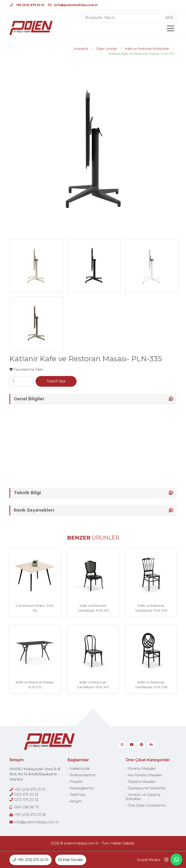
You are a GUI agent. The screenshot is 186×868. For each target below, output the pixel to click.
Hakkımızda (80, 769)
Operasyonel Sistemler (147, 788)
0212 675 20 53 (26, 800)
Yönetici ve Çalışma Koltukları (143, 797)
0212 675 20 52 (26, 795)
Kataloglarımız (82, 788)
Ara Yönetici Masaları (145, 775)
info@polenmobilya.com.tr (73, 5)
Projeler (76, 782)
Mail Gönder (71, 860)
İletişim (76, 802)
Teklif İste (56, 381)
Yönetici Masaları (142, 769)
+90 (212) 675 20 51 (27, 5)
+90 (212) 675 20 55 (30, 815)
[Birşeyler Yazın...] (122, 18)
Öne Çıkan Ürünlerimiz (147, 806)
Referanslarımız (83, 775)
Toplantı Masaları (142, 782)
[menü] (172, 29)
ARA (169, 18)
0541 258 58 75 (26, 807)
